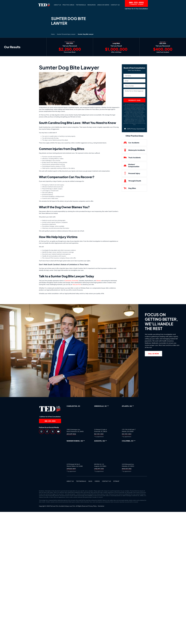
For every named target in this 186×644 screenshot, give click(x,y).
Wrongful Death (132, 181)
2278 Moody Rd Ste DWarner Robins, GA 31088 (75, 465)
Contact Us (115, 5)
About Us (57, 5)
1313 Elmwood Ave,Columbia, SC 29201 (128, 465)
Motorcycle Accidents (134, 150)
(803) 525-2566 (127, 469)
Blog (90, 481)
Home (53, 34)
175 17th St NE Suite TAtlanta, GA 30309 (129, 430)
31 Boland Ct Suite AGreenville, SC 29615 (101, 430)
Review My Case (134, 100)
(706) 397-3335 (99, 469)
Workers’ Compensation (131, 165)
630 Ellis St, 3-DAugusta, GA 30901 (100, 465)
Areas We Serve (103, 5)
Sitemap (116, 481)
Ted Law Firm (77, 284)
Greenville (75, 281)
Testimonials (81, 5)
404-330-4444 (127, 434)
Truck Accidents (132, 158)
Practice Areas (68, 5)
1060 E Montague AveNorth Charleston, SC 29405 (75, 430)
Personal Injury (132, 173)
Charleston (68, 281)
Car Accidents (131, 143)
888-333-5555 (136, 3)
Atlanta (99, 281)
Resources (92, 5)
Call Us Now (153, 354)
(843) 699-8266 (71, 434)
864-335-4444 (99, 434)
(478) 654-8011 (71, 469)
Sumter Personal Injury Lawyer (66, 34)
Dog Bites (130, 188)
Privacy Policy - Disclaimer (96, 506)
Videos (97, 481)
